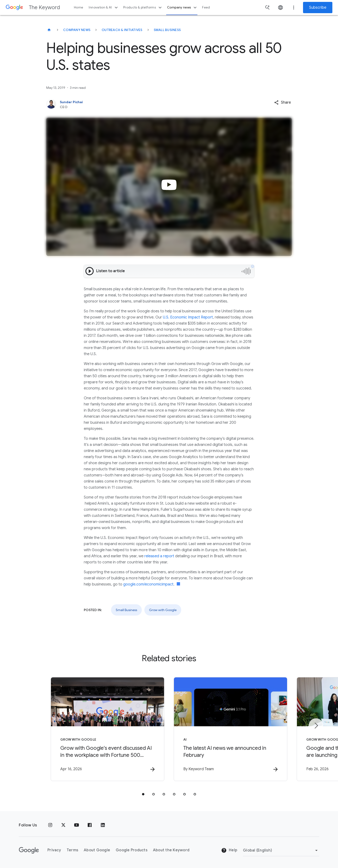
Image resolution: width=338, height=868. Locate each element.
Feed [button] (206, 7)
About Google (97, 850)
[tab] (143, 794)
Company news (182, 8)
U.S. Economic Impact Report (188, 317)
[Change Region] (281, 850)
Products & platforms (143, 8)
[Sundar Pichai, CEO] (144, 104)
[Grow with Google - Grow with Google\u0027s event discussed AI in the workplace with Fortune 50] (108, 729)
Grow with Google (163, 610)
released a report (159, 556)
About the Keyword (171, 850)
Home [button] (79, 7)
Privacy (54, 850)
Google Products (132, 850)
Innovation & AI (104, 8)
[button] (282, 102)
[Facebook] (90, 825)
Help (229, 850)
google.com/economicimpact (148, 584)
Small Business (167, 30)
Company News (77, 30)
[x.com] (63, 825)
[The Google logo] (29, 850)
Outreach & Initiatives (122, 30)
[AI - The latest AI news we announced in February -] (230, 729)
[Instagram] (50, 825)
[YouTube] (77, 825)
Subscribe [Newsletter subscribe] (318, 8)
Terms (72, 850)
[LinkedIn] (103, 825)
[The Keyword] (49, 30)
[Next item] (316, 726)
